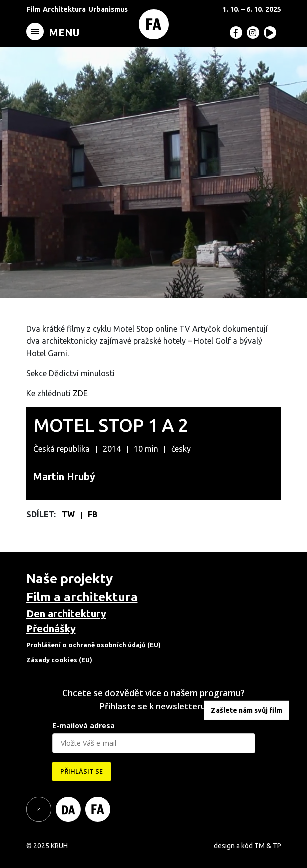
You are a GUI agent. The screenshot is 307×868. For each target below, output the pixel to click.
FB (92, 514)
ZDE (80, 393)
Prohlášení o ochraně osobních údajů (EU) (93, 645)
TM (260, 846)
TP (277, 846)
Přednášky (51, 629)
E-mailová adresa (83, 725)
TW (69, 514)
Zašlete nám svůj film (247, 710)
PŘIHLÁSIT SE (81, 771)
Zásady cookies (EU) (59, 660)
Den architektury (66, 614)
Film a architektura (82, 597)
